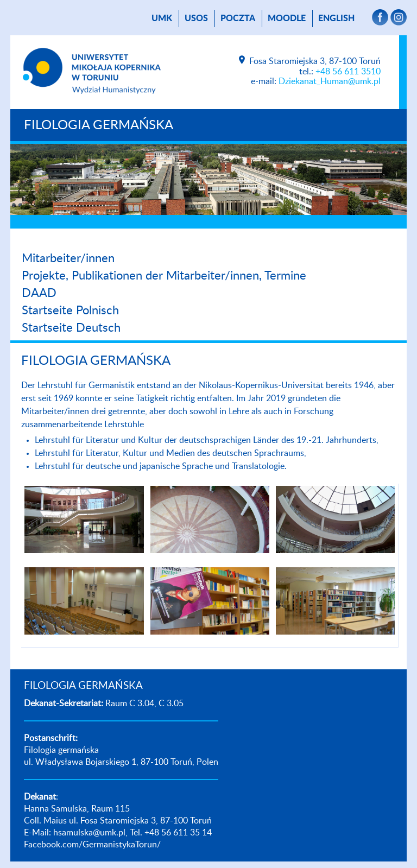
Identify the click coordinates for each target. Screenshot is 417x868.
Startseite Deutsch (71, 328)
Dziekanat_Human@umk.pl (330, 81)
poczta (238, 18)
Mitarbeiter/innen (68, 258)
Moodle (287, 18)
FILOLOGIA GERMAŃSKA (99, 125)
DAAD (39, 293)
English (336, 18)
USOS (196, 18)
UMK (162, 18)
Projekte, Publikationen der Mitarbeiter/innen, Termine (164, 276)
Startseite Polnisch (70, 311)
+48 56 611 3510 (348, 72)
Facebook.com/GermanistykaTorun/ (92, 845)
